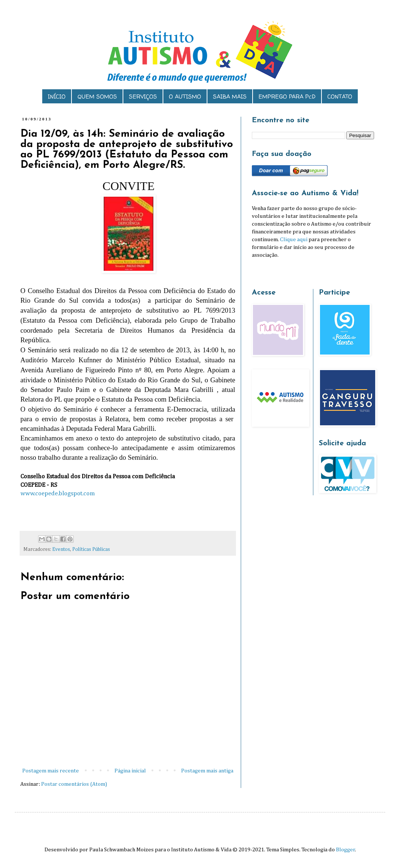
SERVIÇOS (143, 97)
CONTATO (340, 97)
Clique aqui (294, 240)
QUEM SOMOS (97, 97)
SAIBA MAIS (230, 97)
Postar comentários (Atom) (74, 784)
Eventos (61, 549)
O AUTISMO (185, 97)
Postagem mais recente (51, 771)
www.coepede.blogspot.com (58, 494)
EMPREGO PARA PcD (287, 97)
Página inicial (130, 771)
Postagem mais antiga (207, 771)
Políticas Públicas (91, 549)
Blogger (346, 850)
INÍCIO (57, 97)
